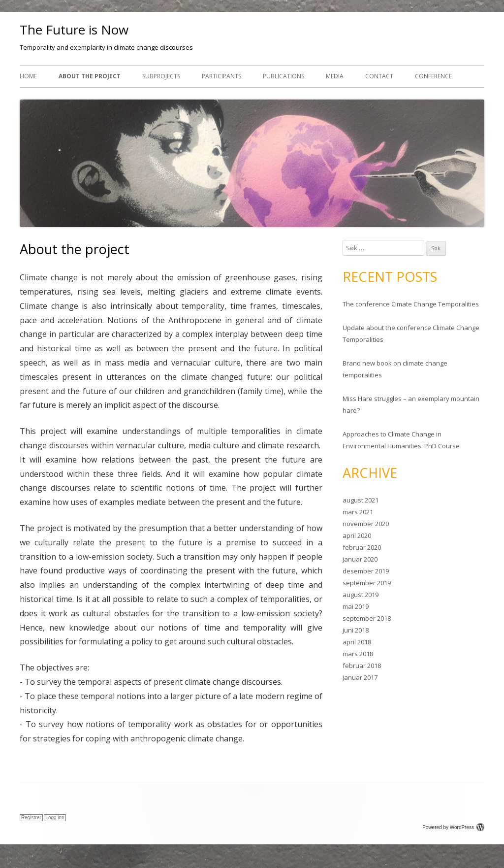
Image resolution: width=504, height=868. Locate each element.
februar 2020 (362, 547)
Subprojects (161, 76)
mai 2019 (356, 606)
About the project (90, 76)
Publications (283, 76)
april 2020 (357, 535)
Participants (221, 76)
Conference (433, 76)
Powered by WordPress (453, 827)
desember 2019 (366, 571)
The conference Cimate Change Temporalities (411, 304)
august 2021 (361, 500)
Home (28, 76)
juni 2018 (356, 630)
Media (335, 76)
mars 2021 (358, 512)
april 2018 (357, 642)
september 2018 (367, 618)
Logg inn (55, 818)
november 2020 (366, 524)
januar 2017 (360, 677)
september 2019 (367, 583)
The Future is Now (74, 30)
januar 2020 (360, 559)
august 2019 (361, 595)
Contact (379, 76)
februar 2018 (362, 666)
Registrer (31, 818)
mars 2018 (358, 654)
